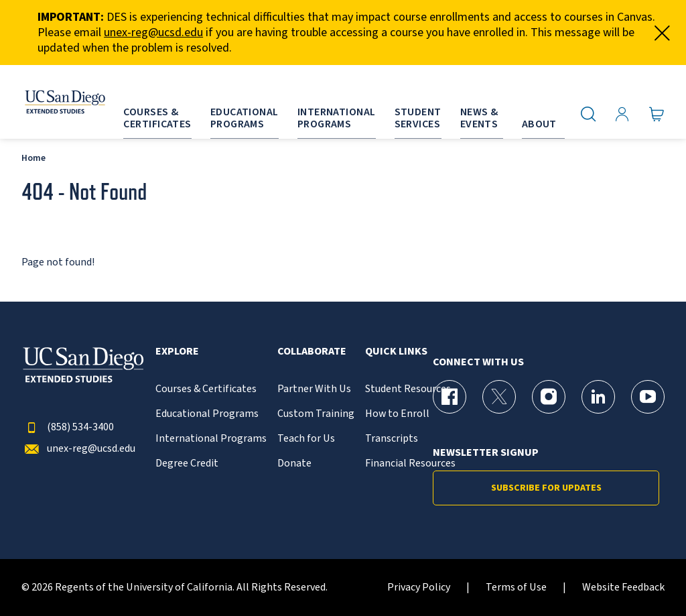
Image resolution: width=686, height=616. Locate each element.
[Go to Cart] (657, 115)
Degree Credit (187, 464)
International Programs (211, 439)
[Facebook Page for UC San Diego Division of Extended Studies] (450, 397)
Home (33, 158)
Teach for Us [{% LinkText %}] (306, 439)
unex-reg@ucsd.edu (153, 33)
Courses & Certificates (206, 389)
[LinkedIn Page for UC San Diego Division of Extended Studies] (598, 397)
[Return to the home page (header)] (49, 102)
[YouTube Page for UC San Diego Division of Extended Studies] (648, 397)
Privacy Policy (419, 588)
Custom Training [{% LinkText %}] (316, 414)
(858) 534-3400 (68, 427)
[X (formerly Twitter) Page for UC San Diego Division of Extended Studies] (499, 397)
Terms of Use (516, 588)
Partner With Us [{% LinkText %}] (314, 389)
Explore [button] (177, 352)
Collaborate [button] (312, 352)
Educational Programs (207, 414)
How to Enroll (397, 414)
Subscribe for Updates (546, 488)
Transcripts (392, 439)
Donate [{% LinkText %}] (294, 464)
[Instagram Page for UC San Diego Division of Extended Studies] (549, 397)
